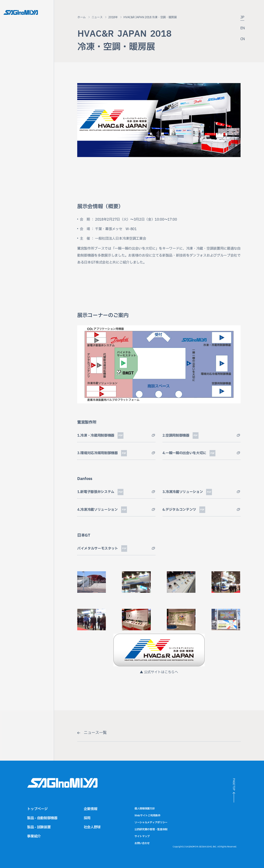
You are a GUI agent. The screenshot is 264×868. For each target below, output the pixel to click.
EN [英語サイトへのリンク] (243, 29)
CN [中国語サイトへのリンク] (243, 39)
